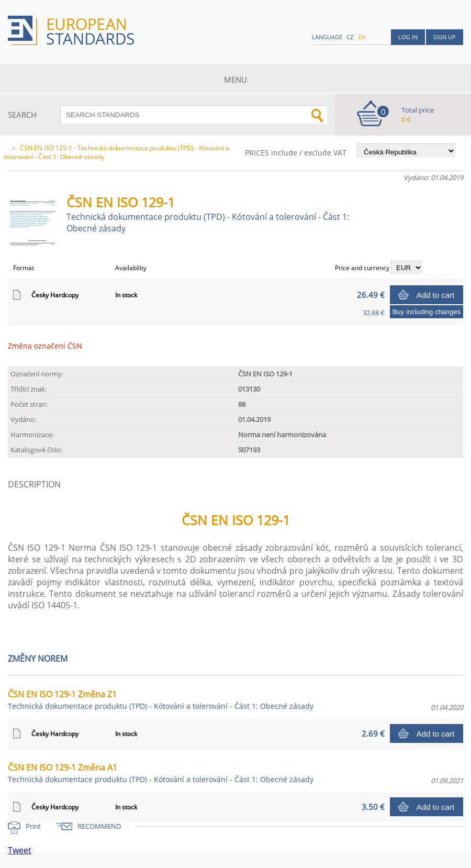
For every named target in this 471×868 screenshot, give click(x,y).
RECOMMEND (99, 826)
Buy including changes (427, 312)
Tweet (20, 850)
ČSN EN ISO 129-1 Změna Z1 (161, 700)
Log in (408, 37)
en (362, 37)
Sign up (445, 37)
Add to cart (436, 295)
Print (33, 826)
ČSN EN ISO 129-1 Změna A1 (161, 773)
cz (350, 37)
